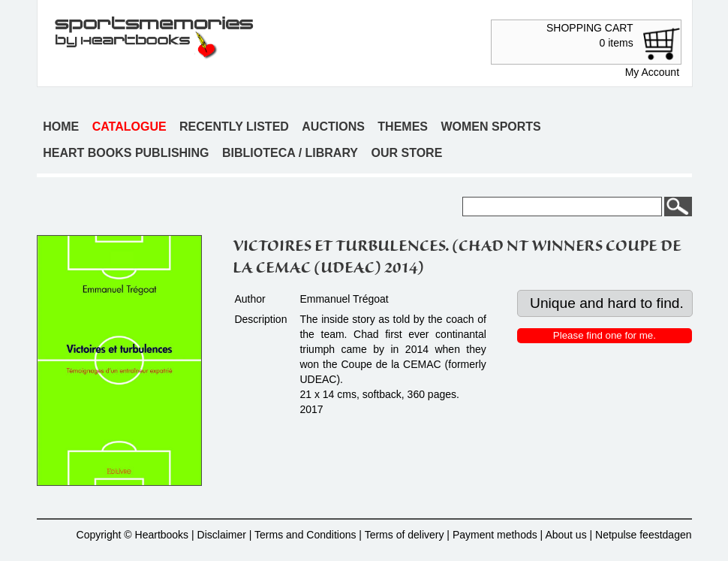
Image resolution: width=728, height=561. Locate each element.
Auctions (333, 127)
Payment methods (495, 535)
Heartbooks (162, 535)
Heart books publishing (126, 153)
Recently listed (234, 127)
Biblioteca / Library (290, 153)
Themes (403, 127)
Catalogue (129, 127)
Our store (406, 153)
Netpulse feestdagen (643, 535)
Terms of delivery (405, 535)
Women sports (490, 127)
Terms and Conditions (305, 535)
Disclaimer (222, 535)
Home (61, 127)
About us (566, 535)
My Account (652, 72)
